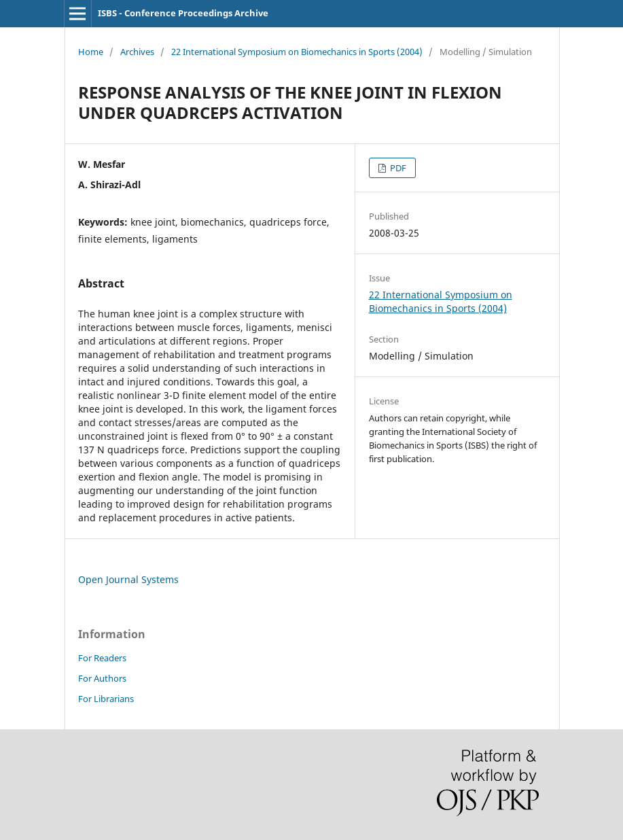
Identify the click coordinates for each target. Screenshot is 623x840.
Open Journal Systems (128, 579)
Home (91, 52)
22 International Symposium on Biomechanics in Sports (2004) (297, 52)
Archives (137, 52)
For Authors (102, 678)
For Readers (102, 658)
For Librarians (106, 699)
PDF (397, 168)
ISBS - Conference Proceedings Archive (183, 13)
